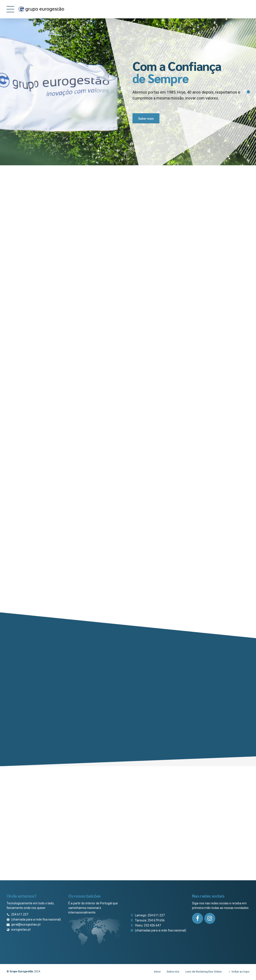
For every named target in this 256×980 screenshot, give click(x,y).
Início (157, 972)
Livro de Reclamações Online (204, 972)
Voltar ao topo (240, 972)
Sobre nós (173, 972)
